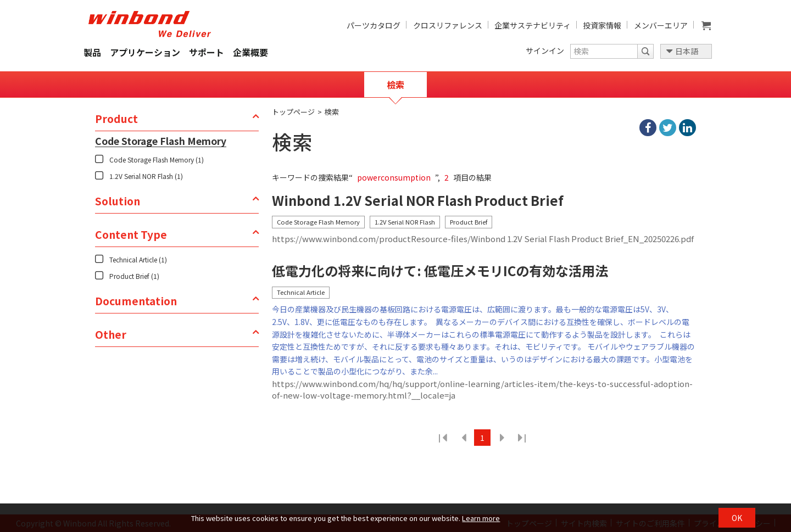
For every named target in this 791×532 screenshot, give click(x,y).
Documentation (136, 301)
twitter (668, 128)
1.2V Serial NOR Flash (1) (146, 176)
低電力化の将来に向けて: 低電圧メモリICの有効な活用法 (440, 271)
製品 (92, 52)
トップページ (293, 112)
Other (111, 334)
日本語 (687, 51)
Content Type (131, 234)
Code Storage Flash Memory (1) (157, 159)
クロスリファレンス (448, 25)
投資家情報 (602, 25)
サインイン (545, 51)
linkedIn (687, 128)
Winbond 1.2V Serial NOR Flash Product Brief (418, 201)
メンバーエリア (661, 25)
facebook (648, 128)
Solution (118, 201)
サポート (207, 52)
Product (116, 119)
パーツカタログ (374, 25)
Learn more (481, 518)
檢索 (396, 85)
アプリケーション (145, 52)
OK (737, 518)
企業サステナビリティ (533, 25)
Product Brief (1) (134, 276)
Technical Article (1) (138, 259)
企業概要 (250, 52)
